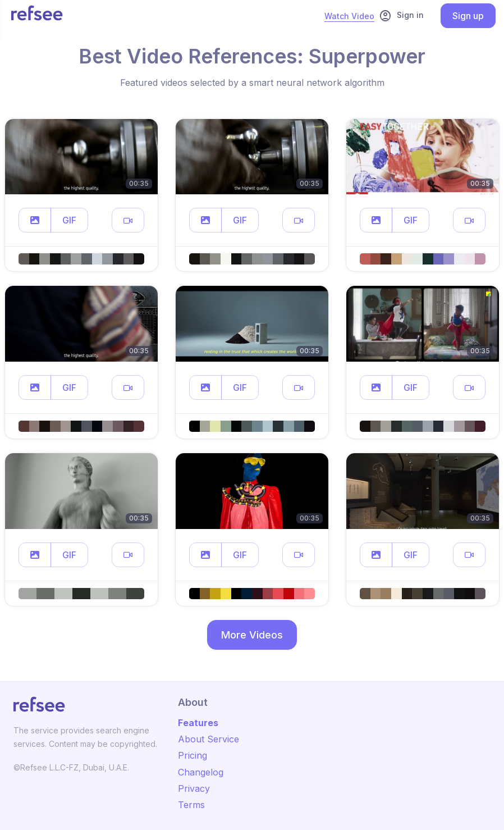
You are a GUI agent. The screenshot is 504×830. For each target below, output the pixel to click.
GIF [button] (69, 220)
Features (198, 723)
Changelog (201, 772)
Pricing (193, 755)
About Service (209, 739)
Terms (191, 805)
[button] (35, 220)
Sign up (468, 16)
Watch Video (349, 16)
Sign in (401, 16)
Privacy (194, 788)
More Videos (252, 635)
